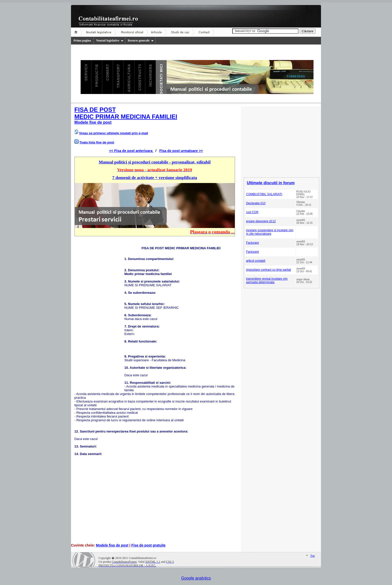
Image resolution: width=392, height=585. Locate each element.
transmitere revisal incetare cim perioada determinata (267, 280)
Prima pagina (82, 40)
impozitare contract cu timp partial (268, 270)
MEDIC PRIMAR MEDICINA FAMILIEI (126, 117)
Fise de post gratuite (148, 545)
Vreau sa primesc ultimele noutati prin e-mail (113, 133)
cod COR (252, 212)
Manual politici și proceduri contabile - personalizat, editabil (155, 162)
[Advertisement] (99, 316)
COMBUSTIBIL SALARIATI (264, 194)
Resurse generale (141, 40)
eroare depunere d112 (261, 221)
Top (313, 556)
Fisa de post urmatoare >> (181, 151)
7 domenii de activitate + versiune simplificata (155, 178)
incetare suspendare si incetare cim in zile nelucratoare (270, 232)
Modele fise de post (93, 122)
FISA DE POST (95, 110)
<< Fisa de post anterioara (131, 151)
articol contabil (256, 261)
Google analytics (196, 578)
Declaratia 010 (256, 203)
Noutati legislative (110, 40)
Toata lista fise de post (97, 142)
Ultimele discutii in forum (271, 183)
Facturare (252, 243)
